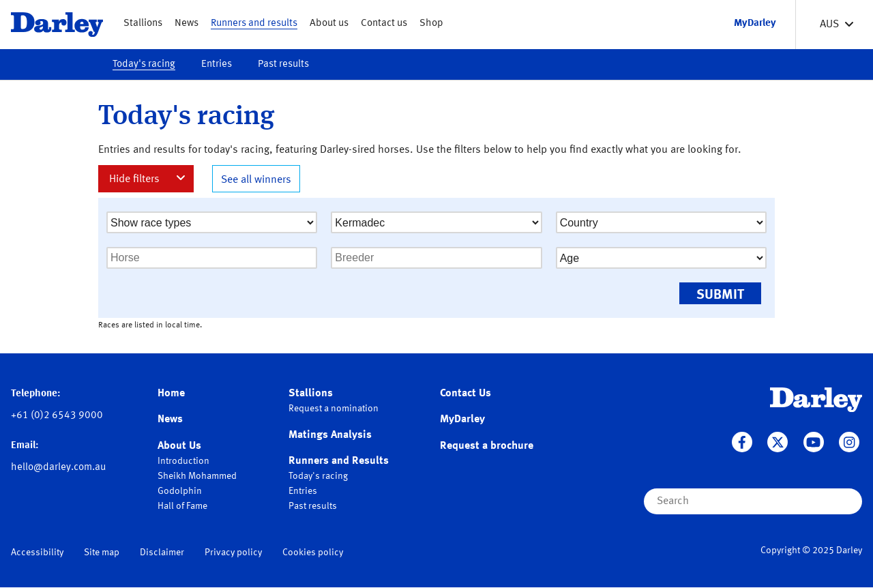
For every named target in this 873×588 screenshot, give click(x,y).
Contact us (384, 24)
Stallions (143, 24)
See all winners (256, 180)
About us (329, 24)
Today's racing (144, 64)
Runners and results (254, 24)
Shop (431, 24)
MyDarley (462, 420)
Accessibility (37, 553)
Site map (102, 553)
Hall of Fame (182, 506)
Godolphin (180, 491)
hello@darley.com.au (58, 468)
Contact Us (465, 394)
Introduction (183, 461)
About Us (179, 446)
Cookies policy (313, 553)
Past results (283, 64)
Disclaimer (162, 553)
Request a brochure (487, 446)
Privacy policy (233, 553)
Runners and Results (339, 461)
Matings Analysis (330, 435)
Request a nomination (334, 409)
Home (171, 394)
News (187, 24)
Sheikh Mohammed (197, 476)
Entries (217, 64)
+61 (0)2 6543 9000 (57, 416)
